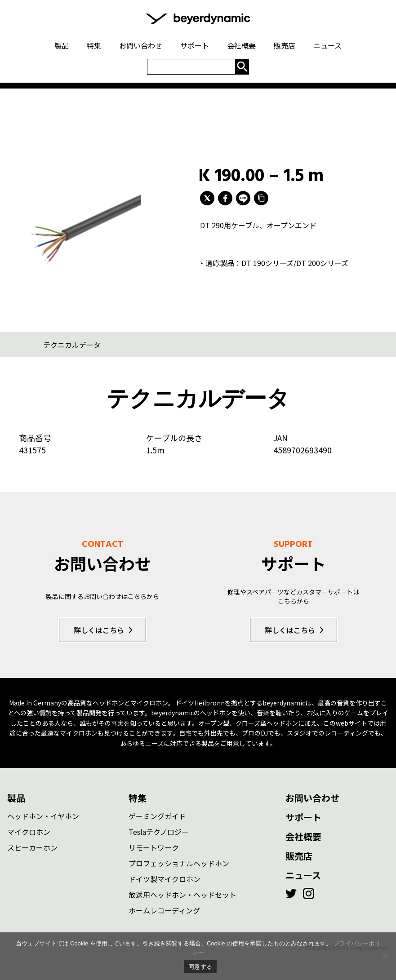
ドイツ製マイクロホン (165, 879)
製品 (16, 798)
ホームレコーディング (164, 910)
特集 (138, 798)
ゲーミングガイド (157, 816)
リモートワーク (154, 847)
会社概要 (303, 836)
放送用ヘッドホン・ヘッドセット (182, 895)
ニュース (303, 875)
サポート (303, 817)
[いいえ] (385, 956)
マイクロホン (29, 832)
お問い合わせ (312, 798)
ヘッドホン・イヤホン (43, 816)
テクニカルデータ (72, 345)
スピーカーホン (32, 847)
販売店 (299, 856)
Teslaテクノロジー (159, 832)
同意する (200, 967)
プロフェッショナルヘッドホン (179, 863)
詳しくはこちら (99, 630)
